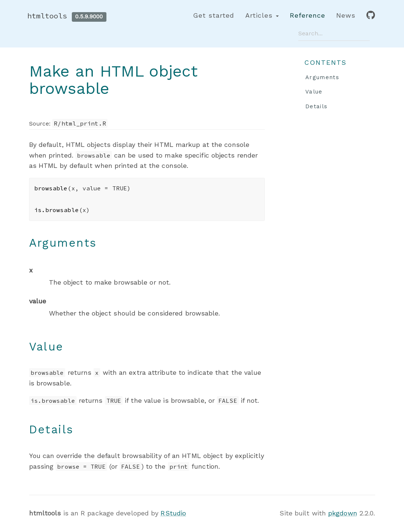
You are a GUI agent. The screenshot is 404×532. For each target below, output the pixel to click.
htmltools (47, 16)
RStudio (173, 513)
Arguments (322, 77)
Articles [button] (262, 15)
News (346, 15)
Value (314, 92)
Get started (214, 15)
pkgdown (343, 513)
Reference (308, 15)
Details (316, 106)
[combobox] (334, 33)
